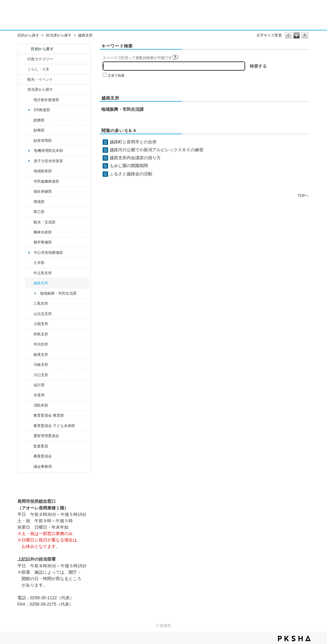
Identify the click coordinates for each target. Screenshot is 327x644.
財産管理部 (43, 141)
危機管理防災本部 (48, 151)
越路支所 (41, 283)
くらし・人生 (38, 69)
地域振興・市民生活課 (58, 293)
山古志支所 (43, 314)
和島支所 (41, 334)
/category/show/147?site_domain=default (29, 395)
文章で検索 (116, 75)
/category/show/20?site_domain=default (29, 222)
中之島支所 (43, 273)
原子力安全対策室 (48, 161)
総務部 (39, 120)
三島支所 (41, 303)
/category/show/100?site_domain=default (29, 100)
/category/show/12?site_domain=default (23, 69)
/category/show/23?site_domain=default (29, 202)
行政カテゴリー (40, 59)
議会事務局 (43, 467)
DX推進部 (42, 110)
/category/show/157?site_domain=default (29, 467)
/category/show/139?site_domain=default (29, 334)
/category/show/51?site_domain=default (29, 426)
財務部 (39, 130)
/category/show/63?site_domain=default (29, 344)
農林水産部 (43, 232)
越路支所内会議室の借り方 (135, 158)
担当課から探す (59, 35)
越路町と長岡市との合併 (133, 142)
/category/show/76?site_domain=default (29, 232)
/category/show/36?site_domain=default (29, 212)
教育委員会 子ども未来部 (54, 426)
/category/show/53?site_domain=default (29, 303)
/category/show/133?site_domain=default (29, 375)
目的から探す (28, 35)
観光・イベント (40, 79)
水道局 (39, 395)
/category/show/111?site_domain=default (29, 436)
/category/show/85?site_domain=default (29, 405)
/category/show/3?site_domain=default (23, 59)
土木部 (39, 263)
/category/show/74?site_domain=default (29, 324)
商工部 (39, 212)
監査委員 (41, 446)
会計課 (39, 385)
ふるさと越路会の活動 (131, 174)
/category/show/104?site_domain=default (29, 171)
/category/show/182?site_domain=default (29, 242)
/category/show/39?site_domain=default (29, 415)
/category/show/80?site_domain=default (29, 355)
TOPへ (303, 196)
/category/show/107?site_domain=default (29, 273)
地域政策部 (43, 171)
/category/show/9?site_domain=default (23, 89)
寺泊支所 (41, 344)
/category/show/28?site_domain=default (29, 263)
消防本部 (41, 405)
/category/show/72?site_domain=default (29, 130)
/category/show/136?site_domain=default (29, 365)
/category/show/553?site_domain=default (29, 141)
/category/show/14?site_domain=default (29, 191)
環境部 (39, 202)
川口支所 (41, 375)
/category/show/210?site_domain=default (29, 385)
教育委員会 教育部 (49, 415)
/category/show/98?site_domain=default (29, 314)
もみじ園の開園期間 (129, 166)
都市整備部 (43, 242)
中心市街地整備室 (48, 253)
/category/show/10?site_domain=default (29, 120)
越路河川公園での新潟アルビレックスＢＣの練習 (156, 150)
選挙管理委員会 (46, 436)
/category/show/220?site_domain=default (29, 446)
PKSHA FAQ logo (294, 639)
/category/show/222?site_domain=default (29, 456)
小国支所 (41, 324)
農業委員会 (43, 456)
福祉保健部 (43, 191)
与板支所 (41, 365)
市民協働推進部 (46, 181)
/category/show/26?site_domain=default (29, 181)
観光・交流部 (44, 222)
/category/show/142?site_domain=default (29, 283)
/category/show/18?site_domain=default (23, 79)
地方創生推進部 (46, 100)
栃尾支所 (41, 355)
